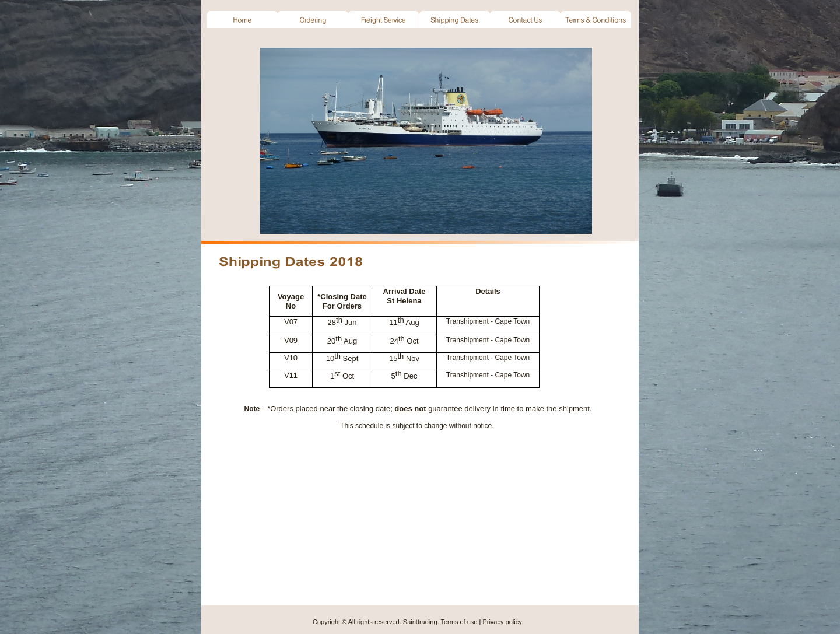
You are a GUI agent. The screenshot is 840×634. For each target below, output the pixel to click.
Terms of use (459, 622)
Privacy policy (502, 622)
